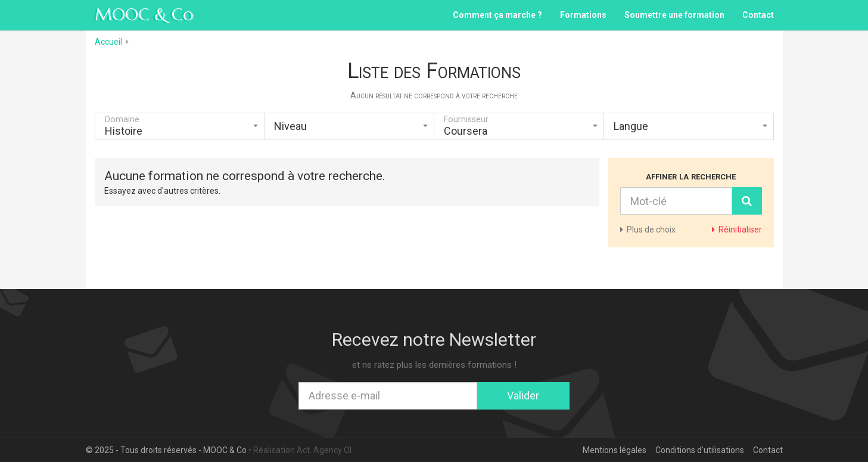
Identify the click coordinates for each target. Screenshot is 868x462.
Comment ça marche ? (497, 15)
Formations (583, 15)
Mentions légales (615, 450)
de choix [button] (648, 230)
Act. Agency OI (324, 450)
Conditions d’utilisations (700, 450)
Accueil (108, 42)
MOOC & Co (144, 15)
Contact (758, 15)
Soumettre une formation (674, 15)
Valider (523, 396)
